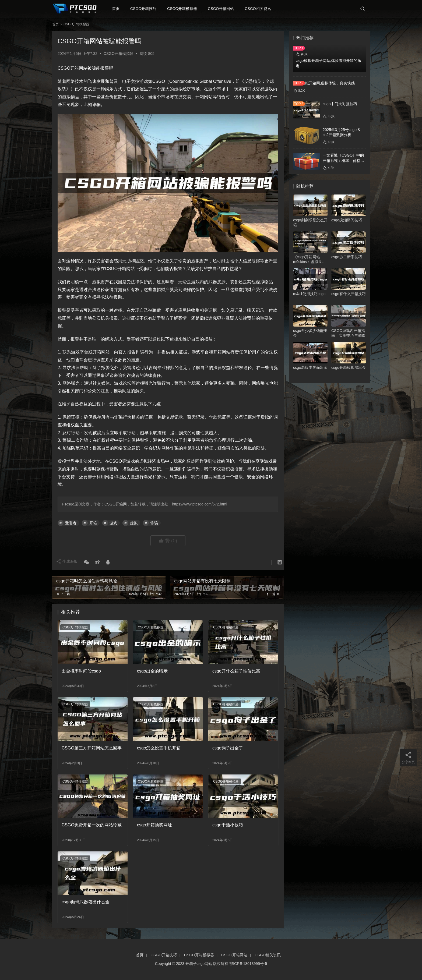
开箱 (93, 523)
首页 (119, 9)
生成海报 (68, 562)
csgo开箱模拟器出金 (349, 367)
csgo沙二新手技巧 (347, 257)
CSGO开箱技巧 (147, 9)
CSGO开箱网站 (225, 9)
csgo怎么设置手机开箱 (159, 748)
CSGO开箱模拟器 (186, 9)
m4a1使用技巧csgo (309, 294)
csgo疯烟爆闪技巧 (347, 220)
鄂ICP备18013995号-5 (248, 964)
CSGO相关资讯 (261, 9)
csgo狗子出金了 (228, 748)
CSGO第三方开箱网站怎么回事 (92, 748)
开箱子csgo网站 (199, 964)
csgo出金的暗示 (152, 671)
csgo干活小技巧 (228, 825)
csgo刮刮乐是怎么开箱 (310, 222)
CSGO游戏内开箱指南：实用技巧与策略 (348, 333)
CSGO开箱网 (116, 504)
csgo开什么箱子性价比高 (236, 671)
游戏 (113, 523)
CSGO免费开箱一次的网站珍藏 (92, 825)
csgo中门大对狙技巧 (340, 104)
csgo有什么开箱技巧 (349, 294)
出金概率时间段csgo (81, 671)
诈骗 (154, 523)
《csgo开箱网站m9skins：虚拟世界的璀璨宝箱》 (309, 259)
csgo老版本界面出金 (310, 367)
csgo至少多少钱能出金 (310, 333)
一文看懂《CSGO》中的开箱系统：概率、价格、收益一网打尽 (343, 160)
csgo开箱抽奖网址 (154, 825)
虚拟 (134, 523)
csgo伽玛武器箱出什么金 (86, 902)
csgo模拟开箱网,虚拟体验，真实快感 (324, 83)
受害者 (71, 523)
